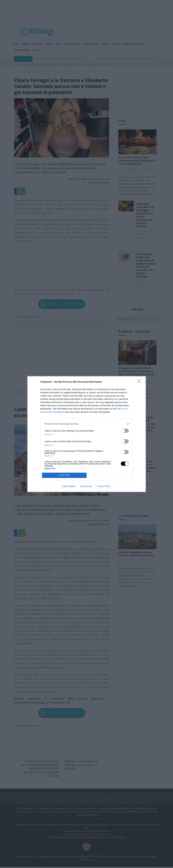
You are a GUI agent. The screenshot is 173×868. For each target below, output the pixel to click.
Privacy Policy (104, 486)
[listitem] (87, 424)
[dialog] (87, 434)
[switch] (125, 431)
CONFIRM (64, 475)
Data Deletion (69, 486)
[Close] (140, 382)
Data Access (86, 486)
